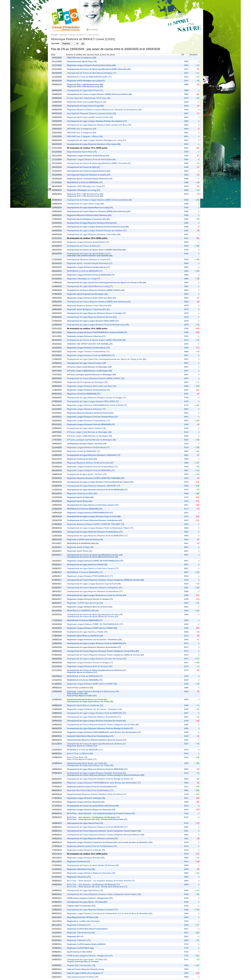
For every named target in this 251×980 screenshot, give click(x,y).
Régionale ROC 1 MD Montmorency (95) (85, 85)
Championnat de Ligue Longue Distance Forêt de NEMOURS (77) (97, 643)
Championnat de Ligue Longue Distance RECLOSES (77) (93, 321)
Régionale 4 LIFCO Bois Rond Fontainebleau (87, 929)
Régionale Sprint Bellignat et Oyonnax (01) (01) (88, 219)
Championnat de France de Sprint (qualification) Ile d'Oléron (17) (97, 670)
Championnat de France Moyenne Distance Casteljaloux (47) (95, 520)
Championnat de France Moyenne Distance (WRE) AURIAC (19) (96, 290)
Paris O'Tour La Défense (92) (80, 688)
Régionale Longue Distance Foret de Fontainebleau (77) (92, 417)
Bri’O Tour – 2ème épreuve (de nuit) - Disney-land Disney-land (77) (97, 819)
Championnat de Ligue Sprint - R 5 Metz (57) (87, 902)
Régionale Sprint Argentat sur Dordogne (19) (87, 294)
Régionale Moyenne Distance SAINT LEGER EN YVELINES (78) (96, 478)
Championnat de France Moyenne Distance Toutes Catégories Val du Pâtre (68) (103, 651)
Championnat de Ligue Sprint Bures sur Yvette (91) (90, 702)
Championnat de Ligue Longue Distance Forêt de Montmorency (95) (98, 227)
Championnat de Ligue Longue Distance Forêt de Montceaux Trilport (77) (100, 482)
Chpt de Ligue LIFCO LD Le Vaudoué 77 (85, 973)
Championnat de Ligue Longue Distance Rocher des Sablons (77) (97, 121)
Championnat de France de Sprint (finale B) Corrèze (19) (93, 557)
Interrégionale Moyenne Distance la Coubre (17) (89, 175)
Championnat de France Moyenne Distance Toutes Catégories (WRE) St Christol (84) (106, 580)
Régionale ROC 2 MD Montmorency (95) (85, 87)
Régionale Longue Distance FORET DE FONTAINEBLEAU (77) (95, 561)
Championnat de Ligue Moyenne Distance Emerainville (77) (94, 647)
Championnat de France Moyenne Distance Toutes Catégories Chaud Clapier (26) (104, 831)
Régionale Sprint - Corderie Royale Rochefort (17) (90, 179)
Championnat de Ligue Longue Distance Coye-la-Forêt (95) (94, 517)
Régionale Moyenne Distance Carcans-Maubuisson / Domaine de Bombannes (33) (104, 110)
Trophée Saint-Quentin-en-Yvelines (83, 962)
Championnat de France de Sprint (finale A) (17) (89, 171)
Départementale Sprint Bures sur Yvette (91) (87, 700)
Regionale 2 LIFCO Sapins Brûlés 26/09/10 (86, 944)
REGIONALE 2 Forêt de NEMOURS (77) (85, 183)
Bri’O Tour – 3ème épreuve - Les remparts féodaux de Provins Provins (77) (101, 813)
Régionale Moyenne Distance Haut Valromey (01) (89, 215)
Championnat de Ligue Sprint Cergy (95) (85, 106)
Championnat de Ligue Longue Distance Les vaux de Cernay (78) (97, 595)
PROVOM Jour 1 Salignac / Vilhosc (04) (85, 136)
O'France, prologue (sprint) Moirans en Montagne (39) (92, 375)
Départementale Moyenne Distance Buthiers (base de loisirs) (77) (97, 740)
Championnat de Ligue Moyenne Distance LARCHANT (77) (94, 455)
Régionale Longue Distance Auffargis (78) (86, 798)
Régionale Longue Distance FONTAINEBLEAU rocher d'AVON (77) (97, 332)
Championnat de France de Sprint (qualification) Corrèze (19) (95, 555)
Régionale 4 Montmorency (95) (81, 869)
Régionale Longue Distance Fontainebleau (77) (88, 267)
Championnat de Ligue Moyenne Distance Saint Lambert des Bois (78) (99, 125)
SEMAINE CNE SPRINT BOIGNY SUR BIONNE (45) (90, 256)
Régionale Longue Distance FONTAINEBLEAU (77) (90, 513)
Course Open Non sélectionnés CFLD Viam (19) (89, 98)
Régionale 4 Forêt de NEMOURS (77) (84, 394)
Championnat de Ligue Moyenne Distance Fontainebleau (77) (95, 532)
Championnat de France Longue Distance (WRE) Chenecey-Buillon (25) (99, 94)
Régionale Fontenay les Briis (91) (82, 459)
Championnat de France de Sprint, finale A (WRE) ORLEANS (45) (96, 250)
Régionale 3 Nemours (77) (79, 877)
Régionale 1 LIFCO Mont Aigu (81, 948)
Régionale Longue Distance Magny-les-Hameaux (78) (91, 810)
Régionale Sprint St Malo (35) (80, 497)
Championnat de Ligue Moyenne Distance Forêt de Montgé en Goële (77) (100, 728)
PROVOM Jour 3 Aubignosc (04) (82, 129)
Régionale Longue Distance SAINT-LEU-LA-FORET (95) (92, 628)
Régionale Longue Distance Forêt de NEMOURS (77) (91, 275)
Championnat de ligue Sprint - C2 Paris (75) (87, 444)
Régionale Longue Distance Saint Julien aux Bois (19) (92, 298)
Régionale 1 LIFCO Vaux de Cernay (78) (85, 540)
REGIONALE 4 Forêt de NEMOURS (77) (85, 509)
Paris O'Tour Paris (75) (77, 694)
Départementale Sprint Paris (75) (82, 62)
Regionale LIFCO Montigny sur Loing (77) (86, 81)
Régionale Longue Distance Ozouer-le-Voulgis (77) (90, 599)
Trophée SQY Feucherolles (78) (81, 906)
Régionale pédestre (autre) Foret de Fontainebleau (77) (92, 787)
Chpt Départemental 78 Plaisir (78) (83, 917)
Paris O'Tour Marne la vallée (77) (82, 696)
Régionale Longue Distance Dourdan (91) (86, 802)
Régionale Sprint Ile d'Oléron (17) (82, 672)
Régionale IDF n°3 (75, 937)
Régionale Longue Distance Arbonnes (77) (86, 336)
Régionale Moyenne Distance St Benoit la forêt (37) (90, 413)
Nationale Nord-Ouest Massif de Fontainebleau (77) (90, 736)
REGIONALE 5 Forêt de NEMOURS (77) (85, 620)
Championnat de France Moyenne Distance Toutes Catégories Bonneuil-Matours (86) (106, 775)
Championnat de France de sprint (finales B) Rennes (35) (93, 806)
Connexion (93, 30)
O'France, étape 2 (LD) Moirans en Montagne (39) (89, 367)
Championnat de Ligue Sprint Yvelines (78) (87, 363)
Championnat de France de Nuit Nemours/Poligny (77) (92, 73)
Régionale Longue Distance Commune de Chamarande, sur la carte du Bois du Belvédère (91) (110, 842)
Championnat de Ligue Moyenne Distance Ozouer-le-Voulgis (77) (97, 313)
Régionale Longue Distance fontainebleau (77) (88, 156)
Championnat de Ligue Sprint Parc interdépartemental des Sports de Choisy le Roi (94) (107, 283)
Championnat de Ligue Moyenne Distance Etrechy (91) (92, 223)
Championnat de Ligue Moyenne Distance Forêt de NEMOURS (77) (97, 490)
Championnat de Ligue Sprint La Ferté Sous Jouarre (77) (93, 505)
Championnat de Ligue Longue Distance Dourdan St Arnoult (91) (97, 721)
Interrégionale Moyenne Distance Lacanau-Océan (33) (91, 113)
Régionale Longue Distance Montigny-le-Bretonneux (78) (93, 692)
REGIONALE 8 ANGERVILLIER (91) (83, 543)
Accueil (54, 35)
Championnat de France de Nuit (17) (83, 167)
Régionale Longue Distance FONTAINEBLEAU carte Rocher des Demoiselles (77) (104, 732)
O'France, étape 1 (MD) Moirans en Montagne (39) (90, 371)
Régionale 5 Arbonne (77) (79, 862)
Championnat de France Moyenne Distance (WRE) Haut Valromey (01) (99, 211)
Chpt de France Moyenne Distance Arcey (86, 969)
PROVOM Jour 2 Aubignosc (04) (82, 58)
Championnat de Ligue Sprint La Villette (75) (87, 565)
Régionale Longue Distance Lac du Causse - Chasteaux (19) (94, 640)
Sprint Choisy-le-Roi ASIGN (80, 952)
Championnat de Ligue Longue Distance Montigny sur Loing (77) (97, 140)
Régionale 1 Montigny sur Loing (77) (84, 190)
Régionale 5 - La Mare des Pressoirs (83, 921)
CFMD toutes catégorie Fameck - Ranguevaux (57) (90, 898)
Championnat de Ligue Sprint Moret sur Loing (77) (90, 208)
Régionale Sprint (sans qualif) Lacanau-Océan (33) (90, 117)
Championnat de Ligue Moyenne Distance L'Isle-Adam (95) (94, 144)
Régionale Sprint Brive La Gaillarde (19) (85, 636)
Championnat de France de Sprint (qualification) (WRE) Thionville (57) (99, 69)
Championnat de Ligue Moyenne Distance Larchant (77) (92, 839)
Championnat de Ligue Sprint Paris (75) (85, 90)
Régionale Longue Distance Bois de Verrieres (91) (90, 607)
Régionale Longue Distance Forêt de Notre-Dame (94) (91, 65)
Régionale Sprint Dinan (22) (80, 501)
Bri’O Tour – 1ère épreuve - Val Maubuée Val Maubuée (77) (93, 817)
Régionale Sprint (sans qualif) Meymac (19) (87, 102)
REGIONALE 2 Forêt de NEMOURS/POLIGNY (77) (89, 77)
